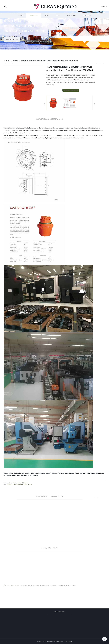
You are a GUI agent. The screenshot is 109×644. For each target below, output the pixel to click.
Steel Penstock (41, 473)
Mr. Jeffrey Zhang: (11, 588)
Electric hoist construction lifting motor (19, 483)
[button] (5, 7)
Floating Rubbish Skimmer (93, 473)
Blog (58, 19)
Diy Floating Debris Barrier (67, 473)
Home (21, 19)
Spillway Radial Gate (18, 475)
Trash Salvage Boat (80, 473)
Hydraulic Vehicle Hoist (52, 473)
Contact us (72, 19)
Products (34, 19)
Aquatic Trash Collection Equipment (26, 473)
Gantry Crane (28, 475)
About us (87, 19)
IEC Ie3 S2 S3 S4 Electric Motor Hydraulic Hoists (19, 485)
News (47, 19)
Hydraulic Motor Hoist (10, 473)
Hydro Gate (35, 475)
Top (105, 639)
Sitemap (69, 641)
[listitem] (54, 104)
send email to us (71, 90)
